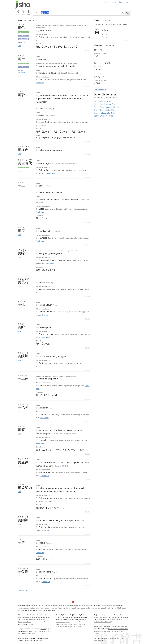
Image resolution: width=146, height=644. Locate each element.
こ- (111, 34)
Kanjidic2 (37, 615)
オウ (113, 37)
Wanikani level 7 (23, 39)
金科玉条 (65, 466)
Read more (40, 83)
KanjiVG (96, 617)
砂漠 (54, 115)
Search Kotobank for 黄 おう (105, 113)
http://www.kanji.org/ (62, 622)
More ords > (23, 591)
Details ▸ (87, 51)
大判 (76, 73)
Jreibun (29, 633)
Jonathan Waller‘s (115, 638)
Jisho (23, 5)
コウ (107, 37)
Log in (128, 2)
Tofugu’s (45, 638)
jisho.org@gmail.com (109, 606)
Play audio (21, 42)
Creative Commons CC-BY (42, 631)
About (114, 2)
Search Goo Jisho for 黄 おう (106, 104)
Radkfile (20, 617)
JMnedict (44, 615)
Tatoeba (43, 629)
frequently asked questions (48, 608)
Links (20, 46)
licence (31, 624)
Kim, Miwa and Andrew (45, 606)
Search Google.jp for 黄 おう (105, 110)
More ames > (100, 90)
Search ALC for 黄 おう (103, 101)
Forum (108, 2)
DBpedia (117, 627)
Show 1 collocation (21, 71)
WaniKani (39, 640)
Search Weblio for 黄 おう (104, 116)
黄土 (53, 109)
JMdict (32, 615)
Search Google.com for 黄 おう (106, 107)
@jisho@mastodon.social (83, 606)
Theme (121, 2)
